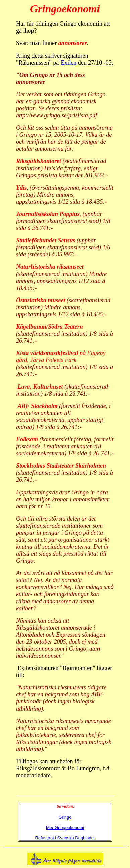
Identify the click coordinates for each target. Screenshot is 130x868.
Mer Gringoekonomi (65, 827)
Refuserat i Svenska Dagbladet (65, 838)
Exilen (69, 63)
